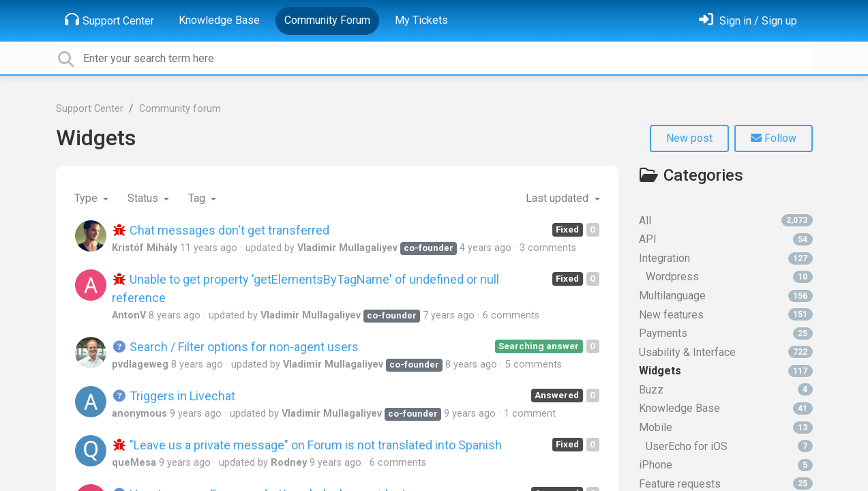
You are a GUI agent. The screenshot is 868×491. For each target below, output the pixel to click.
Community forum (180, 109)
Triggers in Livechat (174, 396)
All (726, 221)
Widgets (96, 138)
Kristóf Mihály (145, 248)
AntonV (129, 315)
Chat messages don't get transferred (221, 230)
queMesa (134, 463)
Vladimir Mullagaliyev (347, 248)
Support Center (109, 20)
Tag (198, 198)
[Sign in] (748, 21)
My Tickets (421, 20)
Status (144, 198)
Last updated (558, 198)
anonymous (139, 414)
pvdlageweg (140, 364)
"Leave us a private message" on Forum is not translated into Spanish (307, 445)
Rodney (289, 463)
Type (87, 198)
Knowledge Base (219, 20)
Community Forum (327, 20)
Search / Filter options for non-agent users (236, 347)
